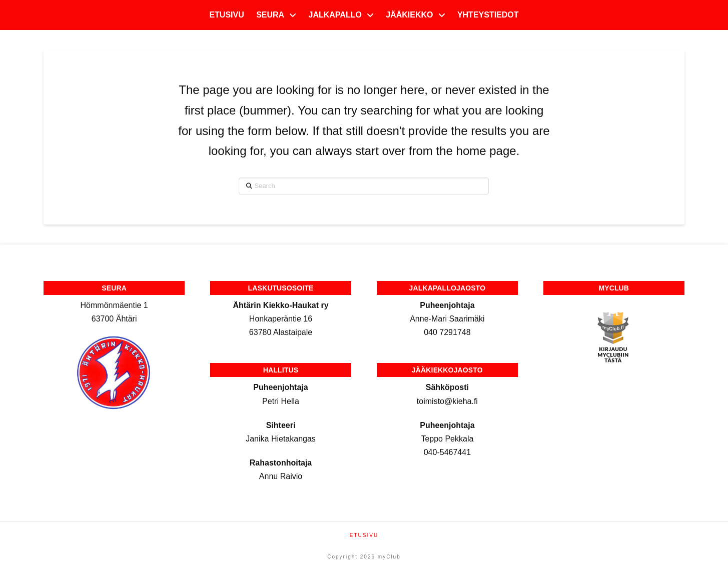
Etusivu (364, 535)
